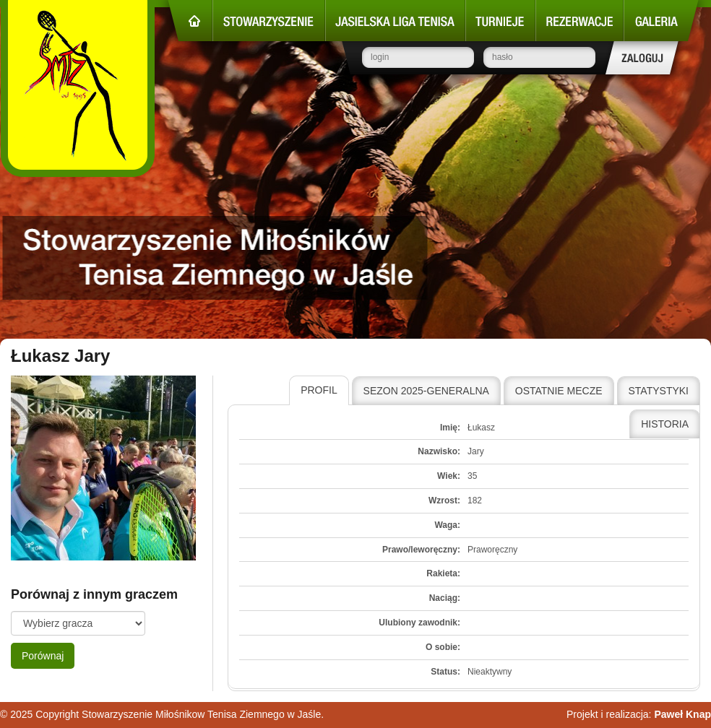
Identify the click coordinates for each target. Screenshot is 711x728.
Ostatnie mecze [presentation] (559, 391)
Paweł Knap (682, 714)
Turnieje (500, 21)
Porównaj (43, 656)
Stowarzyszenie (269, 21)
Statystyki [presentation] (659, 391)
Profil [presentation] (319, 390)
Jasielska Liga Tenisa (395, 21)
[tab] (319, 391)
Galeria (661, 21)
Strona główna (190, 21)
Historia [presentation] (665, 424)
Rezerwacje (579, 21)
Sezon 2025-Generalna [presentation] (426, 391)
